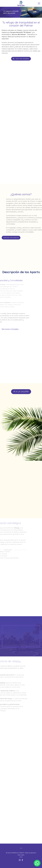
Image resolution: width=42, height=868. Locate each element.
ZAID (21, 857)
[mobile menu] (39, 3)
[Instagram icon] (20, 860)
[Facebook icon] (22, 860)
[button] (37, 863)
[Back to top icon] (21, 848)
